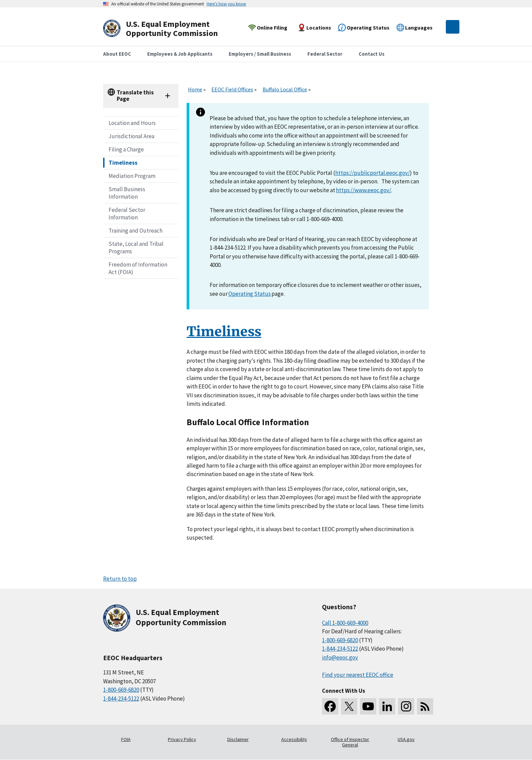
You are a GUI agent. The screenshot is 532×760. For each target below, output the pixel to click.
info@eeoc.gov (340, 657)
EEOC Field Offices (232, 89)
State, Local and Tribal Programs (136, 248)
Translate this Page (135, 96)
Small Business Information (127, 193)
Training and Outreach (136, 231)
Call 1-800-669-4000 (345, 623)
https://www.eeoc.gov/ (364, 190)
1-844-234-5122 (121, 699)
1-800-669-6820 (121, 690)
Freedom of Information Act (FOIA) (138, 268)
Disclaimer (238, 739)
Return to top (120, 579)
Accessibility (294, 739)
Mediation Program (132, 176)
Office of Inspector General (350, 742)
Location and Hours (132, 123)
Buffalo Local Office (285, 89)
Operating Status (250, 294)
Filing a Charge (126, 149)
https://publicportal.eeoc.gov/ (373, 173)
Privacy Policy (182, 739)
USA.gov (406, 739)
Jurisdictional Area (131, 136)
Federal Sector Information (127, 214)
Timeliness (123, 163)
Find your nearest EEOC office (358, 675)
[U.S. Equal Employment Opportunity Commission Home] (168, 29)
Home (195, 89)
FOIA (126, 739)
